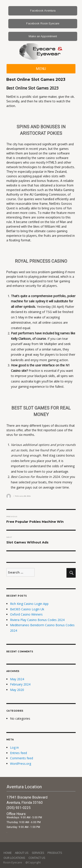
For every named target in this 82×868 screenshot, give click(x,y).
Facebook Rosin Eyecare (43, 23)
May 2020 (17, 690)
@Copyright (33, 862)
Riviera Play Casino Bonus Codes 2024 (37, 620)
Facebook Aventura (43, 11)
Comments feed (22, 758)
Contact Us (37, 858)
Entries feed (18, 753)
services (38, 853)
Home (8, 853)
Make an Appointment (43, 36)
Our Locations (14, 858)
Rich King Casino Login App (29, 604)
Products (55, 853)
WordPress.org (21, 764)
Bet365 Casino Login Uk (27, 609)
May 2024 (17, 679)
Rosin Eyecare (13, 862)
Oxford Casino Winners (26, 614)
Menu (41, 69)
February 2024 (20, 684)
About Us (22, 853)
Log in (14, 747)
